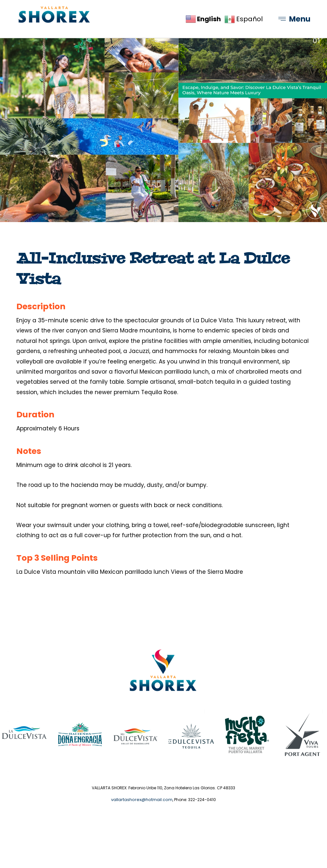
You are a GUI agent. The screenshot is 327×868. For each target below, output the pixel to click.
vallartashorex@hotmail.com (142, 822)
